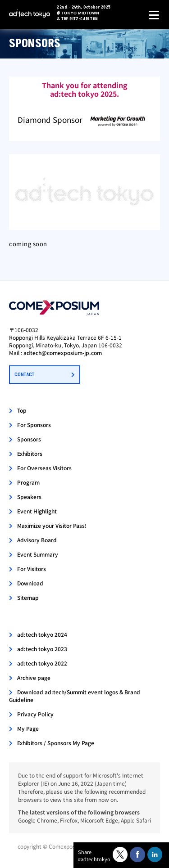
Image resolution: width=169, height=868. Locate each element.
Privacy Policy (35, 714)
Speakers (29, 497)
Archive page (34, 677)
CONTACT (24, 375)
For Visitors (32, 569)
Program (28, 482)
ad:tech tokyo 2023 (42, 649)
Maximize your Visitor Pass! (52, 525)
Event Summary (38, 554)
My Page (28, 728)
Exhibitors (30, 453)
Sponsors (29, 439)
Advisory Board (37, 540)
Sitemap (28, 597)
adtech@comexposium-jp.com (63, 353)
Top (22, 410)
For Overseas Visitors (44, 468)
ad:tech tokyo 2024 (42, 634)
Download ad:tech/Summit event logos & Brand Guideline (75, 696)
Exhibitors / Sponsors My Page (56, 743)
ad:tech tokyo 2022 (42, 663)
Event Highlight (37, 511)
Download (30, 583)
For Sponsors (34, 425)
